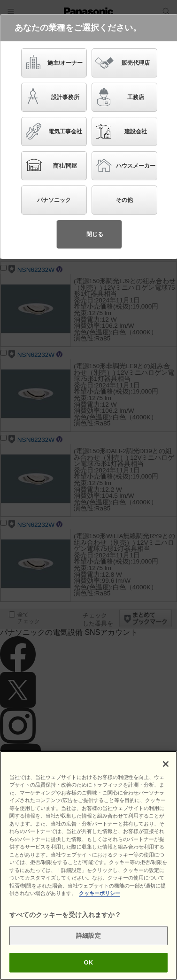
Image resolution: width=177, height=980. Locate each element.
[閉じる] (166, 764)
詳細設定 (88, 936)
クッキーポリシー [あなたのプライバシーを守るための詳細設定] (100, 893)
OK (89, 962)
